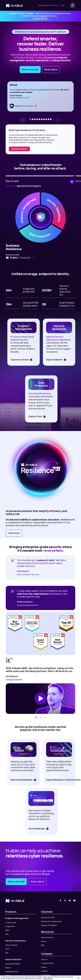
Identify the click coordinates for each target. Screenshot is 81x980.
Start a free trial (30, 70)
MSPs (48, 5)
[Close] (78, 978)
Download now (40, 18)
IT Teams (55, 5)
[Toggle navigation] (72, 5)
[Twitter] (70, 900)
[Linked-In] (65, 900)
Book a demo (51, 70)
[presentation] (23, 120)
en (64, 5)
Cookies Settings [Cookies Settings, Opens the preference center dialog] (48, 979)
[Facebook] (60, 900)
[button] (30, 119)
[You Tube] (75, 900)
